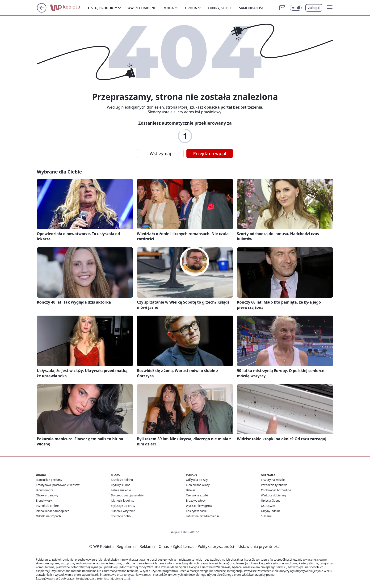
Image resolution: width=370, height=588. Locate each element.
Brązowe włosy (196, 501)
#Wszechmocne (142, 8)
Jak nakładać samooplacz (52, 511)
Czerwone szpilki (197, 495)
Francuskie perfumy (49, 480)
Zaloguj (314, 8)
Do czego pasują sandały (127, 495)
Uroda (191, 8)
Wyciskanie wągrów (199, 506)
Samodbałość (251, 8)
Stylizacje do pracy (123, 506)
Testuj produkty (102, 8)
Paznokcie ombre (47, 506)
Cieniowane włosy (198, 485)
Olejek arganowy (47, 495)
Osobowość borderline (276, 490)
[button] (330, 8)
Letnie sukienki (121, 490)
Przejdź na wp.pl (210, 153)
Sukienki (267, 516)
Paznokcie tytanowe (274, 485)
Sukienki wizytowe (123, 511)
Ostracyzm (268, 506)
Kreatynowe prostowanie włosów (58, 485)
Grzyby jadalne (271, 511)
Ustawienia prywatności (258, 546)
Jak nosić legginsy (123, 501)
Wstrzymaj (160, 153)
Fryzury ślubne (121, 485)
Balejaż (191, 490)
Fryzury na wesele (273, 480)
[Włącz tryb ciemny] (296, 8)
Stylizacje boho (121, 516)
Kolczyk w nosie (196, 511)
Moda (169, 8)
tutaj (127, 578)
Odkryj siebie (220, 8)
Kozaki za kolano (122, 480)
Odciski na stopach (48, 516)
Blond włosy (44, 501)
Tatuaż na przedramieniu (202, 516)
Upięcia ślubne (271, 501)
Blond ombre (44, 490)
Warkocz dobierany (274, 495)
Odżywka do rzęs (197, 480)
